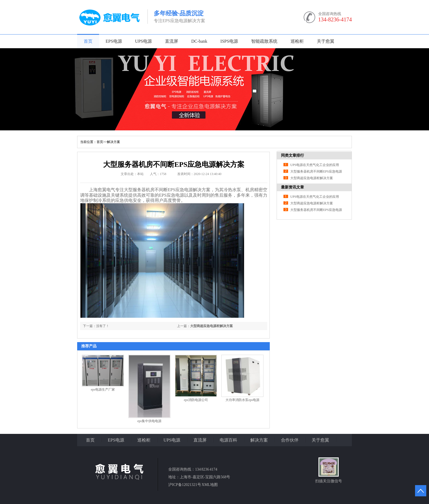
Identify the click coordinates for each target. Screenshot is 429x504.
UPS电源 (144, 41)
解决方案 (114, 142)
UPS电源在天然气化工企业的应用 (315, 165)
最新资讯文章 (292, 187)
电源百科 (228, 440)
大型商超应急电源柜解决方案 (211, 326)
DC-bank (199, 41)
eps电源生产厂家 (103, 390)
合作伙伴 (290, 440)
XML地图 (210, 485)
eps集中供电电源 (149, 421)
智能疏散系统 (264, 41)
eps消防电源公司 (196, 400)
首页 (88, 41)
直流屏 (172, 41)
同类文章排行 (292, 155)
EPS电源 (114, 41)
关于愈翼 (326, 41)
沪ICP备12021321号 (185, 485)
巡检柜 (297, 41)
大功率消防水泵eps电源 (242, 400)
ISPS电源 (229, 41)
